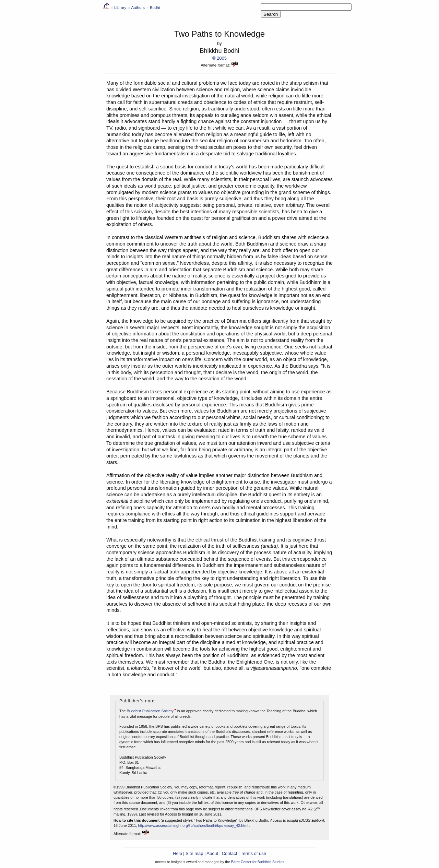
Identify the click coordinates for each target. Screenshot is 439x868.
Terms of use (253, 853)
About (212, 853)
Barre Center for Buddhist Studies (258, 862)
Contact (230, 853)
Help (177, 853)
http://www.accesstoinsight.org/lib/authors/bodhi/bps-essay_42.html (193, 825)
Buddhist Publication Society (150, 711)
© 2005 (219, 58)
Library (120, 8)
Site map (194, 853)
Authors (138, 8)
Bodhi (155, 8)
